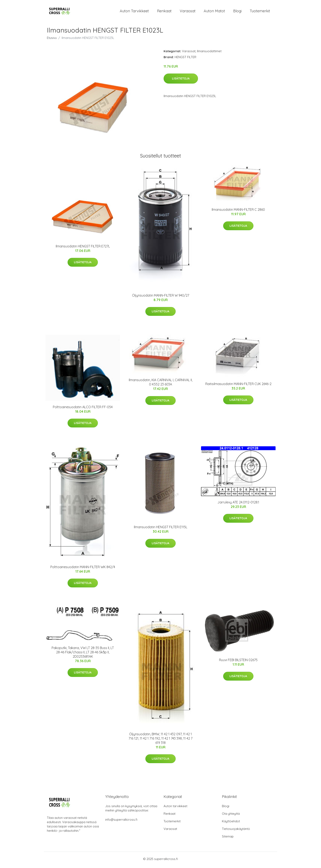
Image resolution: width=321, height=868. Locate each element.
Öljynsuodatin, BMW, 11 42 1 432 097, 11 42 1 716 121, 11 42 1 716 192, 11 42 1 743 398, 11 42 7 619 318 (160, 740)
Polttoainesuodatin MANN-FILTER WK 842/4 (83, 569)
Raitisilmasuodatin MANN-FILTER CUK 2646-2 (238, 386)
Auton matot (214, 12)
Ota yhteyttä (231, 816)
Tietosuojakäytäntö (236, 831)
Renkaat (164, 12)
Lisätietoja (181, 80)
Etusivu (52, 40)
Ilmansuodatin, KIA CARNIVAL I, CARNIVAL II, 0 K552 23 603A (161, 384)
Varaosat (188, 12)
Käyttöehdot (231, 823)
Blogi (237, 12)
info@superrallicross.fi (121, 822)
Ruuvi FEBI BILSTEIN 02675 (238, 662)
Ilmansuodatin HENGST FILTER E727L (83, 248)
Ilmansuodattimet (209, 53)
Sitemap (228, 838)
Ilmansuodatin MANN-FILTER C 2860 (238, 212)
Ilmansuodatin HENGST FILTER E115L (161, 529)
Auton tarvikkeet (134, 12)
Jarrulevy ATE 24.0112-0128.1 (238, 504)
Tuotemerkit (260, 12)
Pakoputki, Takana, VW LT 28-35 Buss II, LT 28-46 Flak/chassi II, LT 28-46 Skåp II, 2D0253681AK (83, 654)
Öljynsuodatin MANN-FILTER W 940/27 (161, 297)
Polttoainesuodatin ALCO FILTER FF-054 (83, 409)
